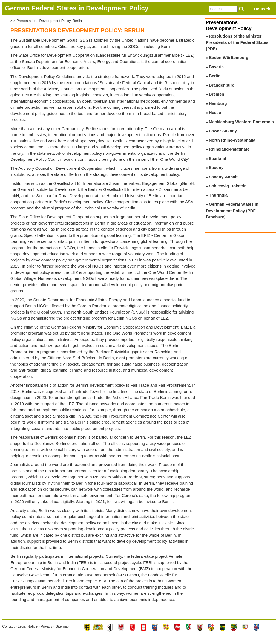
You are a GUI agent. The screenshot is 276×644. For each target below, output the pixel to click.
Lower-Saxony (223, 131)
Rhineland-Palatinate (229, 149)
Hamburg (218, 103)
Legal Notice (28, 626)
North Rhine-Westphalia (232, 140)
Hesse (215, 112)
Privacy (47, 626)
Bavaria (216, 67)
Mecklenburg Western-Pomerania (241, 122)
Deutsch (262, 9)
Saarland (218, 158)
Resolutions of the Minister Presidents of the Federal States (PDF (237, 42)
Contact (8, 626)
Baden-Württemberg (229, 57)
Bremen (217, 94)
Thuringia (218, 195)
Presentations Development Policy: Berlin (49, 21)
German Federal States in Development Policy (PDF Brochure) (232, 210)
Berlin (215, 76)
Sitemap (62, 626)
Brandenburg (222, 85)
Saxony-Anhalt (223, 177)
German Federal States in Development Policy (77, 8)
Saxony (216, 167)
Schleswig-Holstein (228, 186)
